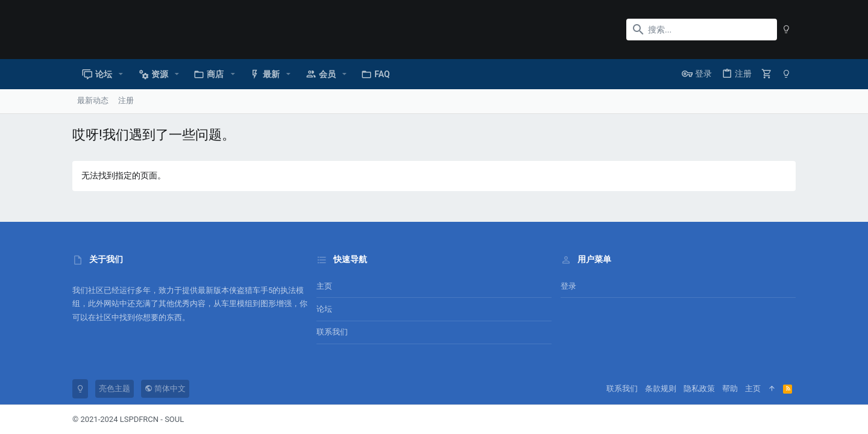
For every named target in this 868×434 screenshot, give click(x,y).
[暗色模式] (786, 30)
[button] (121, 74)
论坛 (324, 309)
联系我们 (332, 332)
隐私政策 (699, 388)
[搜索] (702, 30)
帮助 (730, 388)
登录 (568, 286)
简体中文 (165, 388)
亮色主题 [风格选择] (115, 388)
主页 (324, 286)
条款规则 (661, 388)
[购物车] (767, 74)
